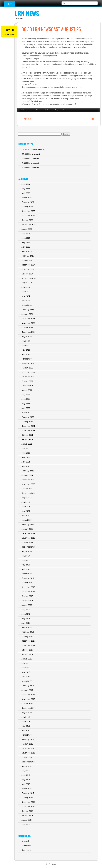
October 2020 (27, 489)
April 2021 (26, 462)
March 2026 (26, 198)
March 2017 (26, 681)
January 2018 (27, 636)
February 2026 (28, 202)
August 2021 (27, 444)
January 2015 (27, 798)
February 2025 (28, 256)
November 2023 (28, 323)
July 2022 (26, 395)
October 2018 (27, 596)
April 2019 (26, 569)
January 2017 (27, 690)
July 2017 (26, 663)
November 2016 (28, 699)
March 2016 (26, 735)
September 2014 (29, 815)
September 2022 (29, 386)
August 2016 (27, 713)
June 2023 (26, 345)
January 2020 (27, 529)
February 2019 (28, 578)
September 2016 (29, 708)
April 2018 (26, 623)
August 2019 (27, 551)
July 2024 (26, 287)
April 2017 (26, 677)
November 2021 (28, 430)
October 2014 (27, 811)
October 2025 (27, 220)
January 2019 (27, 583)
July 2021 (26, 448)
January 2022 (27, 422)
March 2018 (26, 627)
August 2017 (27, 659)
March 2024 (26, 305)
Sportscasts (26, 850)
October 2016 (27, 704)
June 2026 (26, 184)
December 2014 (28, 802)
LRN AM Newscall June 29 (33, 150)
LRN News (27, 13)
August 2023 (27, 336)
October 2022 (27, 381)
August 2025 (27, 229)
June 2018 (26, 614)
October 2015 (27, 757)
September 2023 (29, 332)
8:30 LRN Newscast (30, 163)
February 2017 (28, 686)
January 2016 (27, 744)
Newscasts (43, 110)
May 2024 (26, 296)
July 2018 (26, 610)
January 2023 (27, 368)
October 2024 (27, 274)
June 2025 (26, 238)
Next (93, 119)
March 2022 (26, 413)
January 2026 (27, 207)
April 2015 (26, 784)
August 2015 (27, 766)
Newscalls (26, 841)
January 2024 (27, 314)
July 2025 (26, 233)
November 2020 (28, 484)
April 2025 (26, 247)
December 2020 (28, 480)
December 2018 (28, 587)
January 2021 (27, 475)
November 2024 (28, 269)
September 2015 (29, 762)
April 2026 (26, 193)
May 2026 (26, 189)
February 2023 (28, 363)
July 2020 (26, 502)
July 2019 (26, 556)
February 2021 (28, 471)
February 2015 (28, 793)
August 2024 (27, 283)
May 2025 (26, 242)
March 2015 (26, 789)
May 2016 (26, 726)
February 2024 (28, 310)
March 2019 (26, 574)
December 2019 (28, 533)
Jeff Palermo (10, 35)
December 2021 (28, 426)
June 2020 (26, 507)
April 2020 (26, 516)
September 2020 (29, 493)
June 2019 (26, 560)
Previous (26, 119)
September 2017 (29, 654)
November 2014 (28, 807)
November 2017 (28, 645)
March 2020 (26, 520)
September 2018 (29, 601)
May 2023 (26, 350)
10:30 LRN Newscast (31, 154)
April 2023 (26, 354)
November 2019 (28, 538)
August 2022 (27, 390)
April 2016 (26, 730)
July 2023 (26, 341)
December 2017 (28, 641)
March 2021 (26, 466)
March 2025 (26, 251)
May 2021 (26, 457)
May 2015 (26, 780)
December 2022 (28, 372)
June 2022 (26, 399)
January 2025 (27, 260)
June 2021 (26, 453)
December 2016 (28, 695)
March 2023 (26, 359)
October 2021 (27, 435)
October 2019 (27, 542)
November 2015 (28, 753)
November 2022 (28, 377)
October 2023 (27, 328)
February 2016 (28, 739)
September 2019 (29, 547)
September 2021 (29, 439)
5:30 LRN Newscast (30, 168)
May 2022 (26, 404)
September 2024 (29, 278)
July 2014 (26, 824)
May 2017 (26, 672)
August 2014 (27, 820)
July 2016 (26, 717)
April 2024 (26, 301)
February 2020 (28, 524)
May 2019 (26, 565)
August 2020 (27, 498)
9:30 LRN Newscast (30, 159)
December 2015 (28, 748)
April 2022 (26, 408)
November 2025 (28, 216)
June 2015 (26, 775)
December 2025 (28, 211)
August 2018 (27, 605)
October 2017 (27, 650)
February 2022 (28, 417)
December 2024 (28, 265)
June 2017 (26, 668)
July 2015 (26, 771)
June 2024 (26, 292)
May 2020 (26, 511)
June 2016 (26, 721)
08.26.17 (9, 30)
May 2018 (26, 619)
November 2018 (28, 592)
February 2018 (28, 632)
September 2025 (29, 225)
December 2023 (28, 319)
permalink (61, 110)
